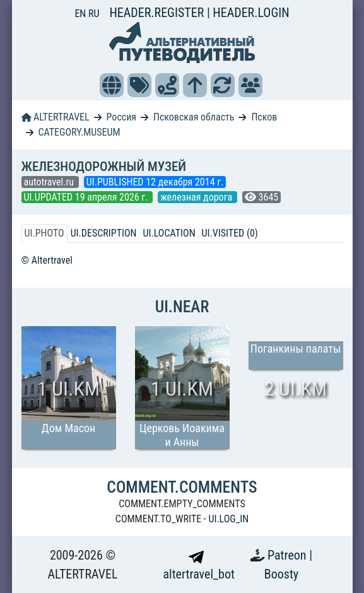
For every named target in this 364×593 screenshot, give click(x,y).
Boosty (281, 574)
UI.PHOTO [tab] (44, 233)
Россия (121, 117)
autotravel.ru (50, 182)
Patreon (288, 555)
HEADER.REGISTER (158, 13)
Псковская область (194, 117)
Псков (264, 117)
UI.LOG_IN (228, 519)
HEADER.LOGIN (251, 13)
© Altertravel (47, 260)
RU (94, 14)
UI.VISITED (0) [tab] (230, 233)
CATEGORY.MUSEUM (79, 132)
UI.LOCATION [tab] (169, 233)
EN (81, 14)
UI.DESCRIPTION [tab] (104, 233)
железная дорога (197, 197)
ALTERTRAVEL (56, 117)
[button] (112, 85)
